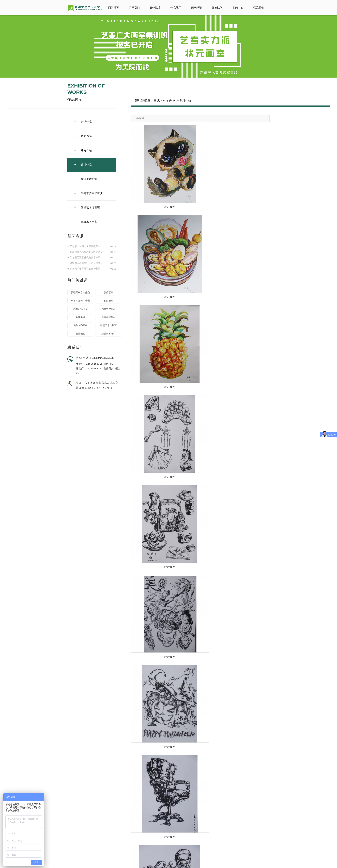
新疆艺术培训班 (90, 208)
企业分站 (156, 863)
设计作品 (86, 165)
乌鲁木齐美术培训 (92, 193)
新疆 (190, 866)
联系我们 (259, 8)
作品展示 (176, 8)
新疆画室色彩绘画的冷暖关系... (86, 252)
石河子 (170, 866)
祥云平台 (173, 860)
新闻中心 (238, 8)
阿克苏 (197, 866)
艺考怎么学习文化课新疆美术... (86, 246)
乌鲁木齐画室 (89, 222)
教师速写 (109, 301)
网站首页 (114, 8)
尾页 (255, 763)
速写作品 (86, 150)
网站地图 (167, 863)
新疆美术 (80, 317)
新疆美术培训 (89, 179)
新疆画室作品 (109, 317)
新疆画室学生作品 (80, 292)
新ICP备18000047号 (144, 860)
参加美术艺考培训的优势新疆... (86, 269)
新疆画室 (80, 334)
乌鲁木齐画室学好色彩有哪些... (86, 263)
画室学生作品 (109, 309)
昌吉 (176, 866)
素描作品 (86, 122)
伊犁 (163, 866)
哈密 (203, 866)
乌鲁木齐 (183, 866)
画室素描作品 (80, 309)
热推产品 (127, 866)
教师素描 (109, 292)
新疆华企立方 (197, 860)
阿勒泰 (157, 866)
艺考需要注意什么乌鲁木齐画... (86, 257)
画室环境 (196, 8)
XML (183, 863)
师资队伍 (217, 8)
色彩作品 (86, 136)
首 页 (157, 100)
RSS (176, 863)
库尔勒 (150, 866)
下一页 (246, 763)
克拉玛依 (210, 866)
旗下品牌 (89, 838)
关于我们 (134, 8)
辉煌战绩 (155, 8)
